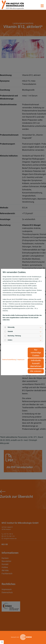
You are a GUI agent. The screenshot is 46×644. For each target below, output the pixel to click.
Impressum (21, 360)
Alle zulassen (36, 371)
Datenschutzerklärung (9, 360)
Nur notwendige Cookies (36, 353)
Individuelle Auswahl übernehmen (36, 363)
